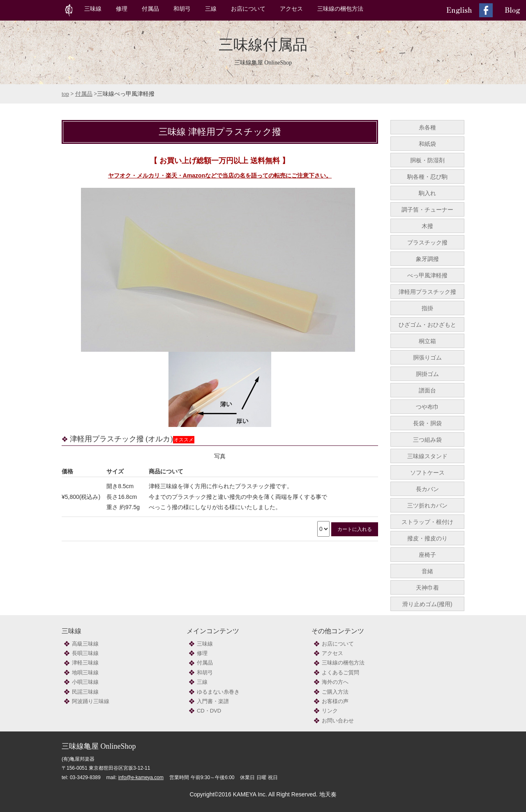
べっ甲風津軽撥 (427, 275)
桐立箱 (427, 341)
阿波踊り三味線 (91, 701)
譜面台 (427, 390)
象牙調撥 (427, 259)
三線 (211, 9)
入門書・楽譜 (213, 701)
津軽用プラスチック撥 (427, 292)
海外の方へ (335, 682)
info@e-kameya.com (141, 777)
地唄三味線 (85, 672)
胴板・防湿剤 (427, 160)
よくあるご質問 (340, 672)
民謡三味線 (85, 692)
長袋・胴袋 (427, 423)
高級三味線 (85, 644)
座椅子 (427, 555)
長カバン (427, 489)
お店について (248, 9)
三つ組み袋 (427, 440)
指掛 (427, 308)
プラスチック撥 (427, 242)
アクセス (291, 9)
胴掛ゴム (427, 374)
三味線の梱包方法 (340, 9)
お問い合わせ (338, 721)
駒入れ (427, 193)
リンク (330, 711)
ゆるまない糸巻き (218, 692)
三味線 (93, 9)
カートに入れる (355, 529)
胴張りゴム (427, 358)
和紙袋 (427, 144)
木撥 (427, 226)
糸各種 (427, 127)
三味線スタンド (427, 456)
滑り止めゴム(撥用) (427, 604)
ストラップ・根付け (427, 522)
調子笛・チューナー (427, 210)
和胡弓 (182, 9)
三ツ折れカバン (427, 505)
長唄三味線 (85, 653)
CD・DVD (209, 711)
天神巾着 (427, 588)
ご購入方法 (335, 692)
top (65, 94)
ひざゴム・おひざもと (427, 325)
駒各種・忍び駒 (427, 177)
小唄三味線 (85, 682)
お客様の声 (335, 701)
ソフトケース (427, 473)
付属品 (150, 9)
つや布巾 (427, 407)
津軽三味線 (85, 663)
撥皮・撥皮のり (427, 538)
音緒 (427, 571)
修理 (122, 9)
